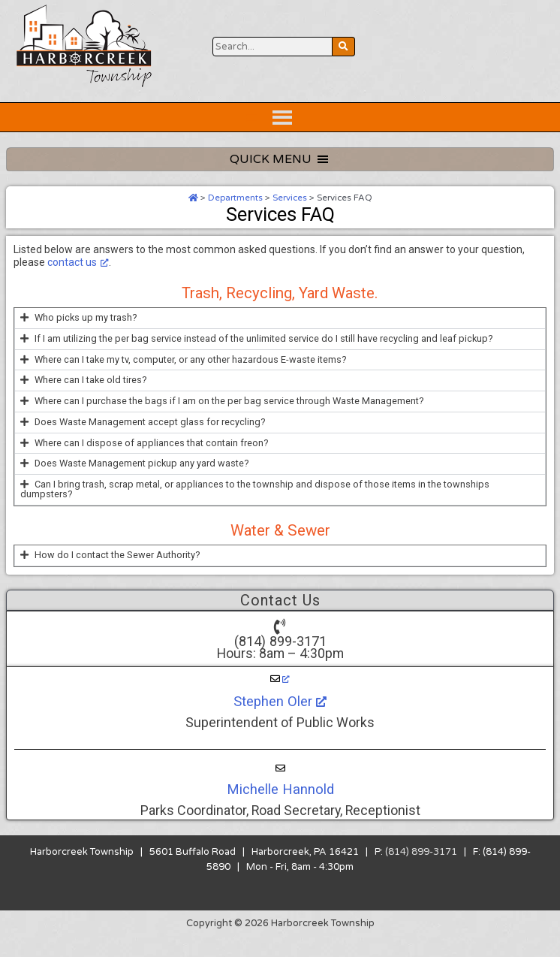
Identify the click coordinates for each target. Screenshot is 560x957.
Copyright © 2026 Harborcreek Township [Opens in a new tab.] (280, 943)
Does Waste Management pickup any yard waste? (142, 483)
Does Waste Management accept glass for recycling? (150, 441)
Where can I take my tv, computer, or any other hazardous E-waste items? (191, 379)
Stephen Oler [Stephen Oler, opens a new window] (280, 721)
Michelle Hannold (280, 809)
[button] (280, 338)
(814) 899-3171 (280, 661)
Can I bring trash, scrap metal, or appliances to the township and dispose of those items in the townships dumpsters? (255, 509)
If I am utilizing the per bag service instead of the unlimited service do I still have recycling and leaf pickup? (264, 358)
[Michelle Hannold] (280, 788)
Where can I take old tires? (91, 399)
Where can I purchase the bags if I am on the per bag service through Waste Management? (229, 420)
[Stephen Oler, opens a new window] (280, 699)
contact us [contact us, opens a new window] (78, 282)
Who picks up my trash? (86, 337)
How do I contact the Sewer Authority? (117, 574)
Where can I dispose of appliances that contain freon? (152, 462)
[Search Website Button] (272, 102)
